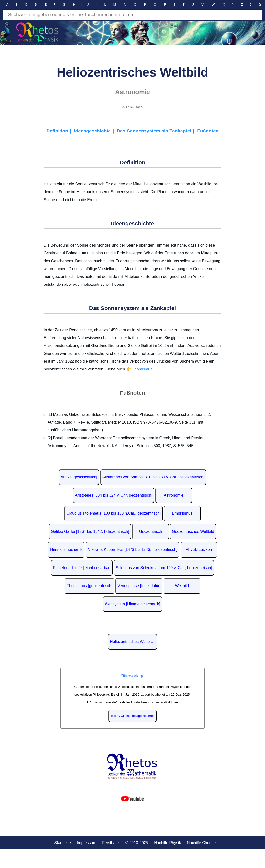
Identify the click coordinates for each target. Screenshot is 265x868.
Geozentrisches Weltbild (193, 531)
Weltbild (182, 586)
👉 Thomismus (139, 369)
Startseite (63, 843)
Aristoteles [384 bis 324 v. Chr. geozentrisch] (114, 495)
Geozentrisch (150, 531)
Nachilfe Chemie (201, 843)
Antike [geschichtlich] (79, 477)
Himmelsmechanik (66, 550)
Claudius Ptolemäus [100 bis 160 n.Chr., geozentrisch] (114, 513)
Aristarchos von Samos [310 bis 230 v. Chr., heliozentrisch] (153, 477)
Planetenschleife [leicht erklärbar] (82, 568)
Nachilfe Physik (167, 843)
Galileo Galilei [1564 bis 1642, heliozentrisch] (90, 531)
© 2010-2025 (137, 843)
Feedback (111, 843)
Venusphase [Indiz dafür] (139, 586)
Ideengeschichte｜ (95, 131)
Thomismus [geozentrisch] (90, 586)
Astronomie (174, 495)
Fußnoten (208, 131)
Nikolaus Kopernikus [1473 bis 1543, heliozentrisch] (132, 550)
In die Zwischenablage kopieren (132, 716)
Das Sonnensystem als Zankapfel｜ (157, 131)
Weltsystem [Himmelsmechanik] (132, 604)
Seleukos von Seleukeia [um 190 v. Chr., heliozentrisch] (164, 568)
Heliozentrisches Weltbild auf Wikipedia (133, 642)
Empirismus (182, 513)
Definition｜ (60, 131)
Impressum (87, 843)
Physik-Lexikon (199, 550)
